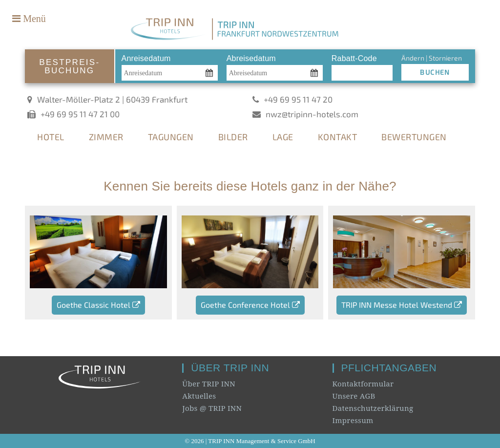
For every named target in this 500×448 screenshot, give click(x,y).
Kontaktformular (363, 384)
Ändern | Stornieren (432, 58)
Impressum (353, 420)
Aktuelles (199, 396)
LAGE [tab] (283, 137)
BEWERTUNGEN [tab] (414, 137)
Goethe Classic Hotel (98, 305)
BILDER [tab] (233, 137)
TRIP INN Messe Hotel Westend (402, 305)
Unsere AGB (354, 396)
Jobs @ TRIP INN (212, 408)
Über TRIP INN (209, 384)
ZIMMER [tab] (106, 137)
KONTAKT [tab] (338, 137)
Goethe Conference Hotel (250, 305)
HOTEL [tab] (51, 137)
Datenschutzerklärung (373, 408)
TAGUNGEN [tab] (171, 137)
